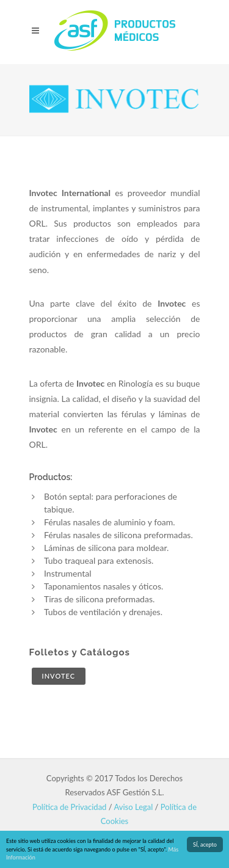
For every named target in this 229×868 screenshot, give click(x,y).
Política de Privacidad (69, 807)
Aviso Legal (134, 807)
